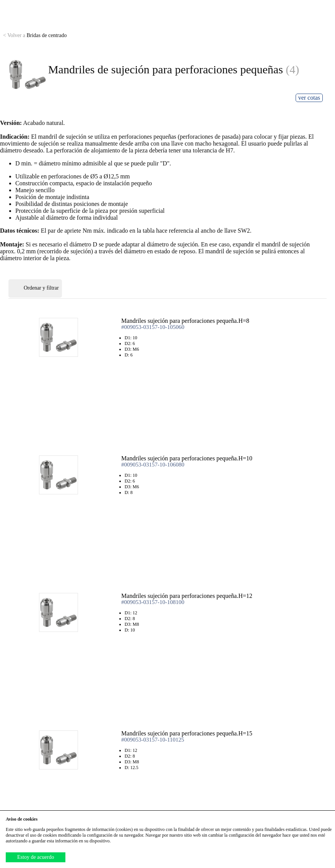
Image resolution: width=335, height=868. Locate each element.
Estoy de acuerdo (36, 857)
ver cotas (309, 98)
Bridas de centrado (35, 35)
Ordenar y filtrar (35, 288)
